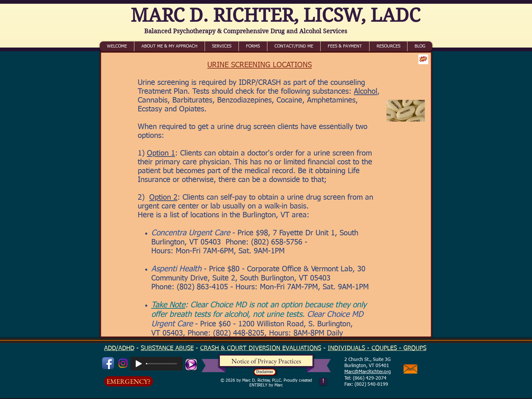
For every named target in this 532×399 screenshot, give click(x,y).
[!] (323, 382)
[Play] (139, 364)
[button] (265, 372)
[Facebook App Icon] (108, 363)
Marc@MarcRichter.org (368, 372)
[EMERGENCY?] (128, 381)
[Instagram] (123, 363)
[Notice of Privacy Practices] (266, 361)
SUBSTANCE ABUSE (167, 348)
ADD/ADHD (119, 348)
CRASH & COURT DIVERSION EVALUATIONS (261, 348)
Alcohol (366, 92)
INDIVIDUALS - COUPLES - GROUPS (377, 348)
